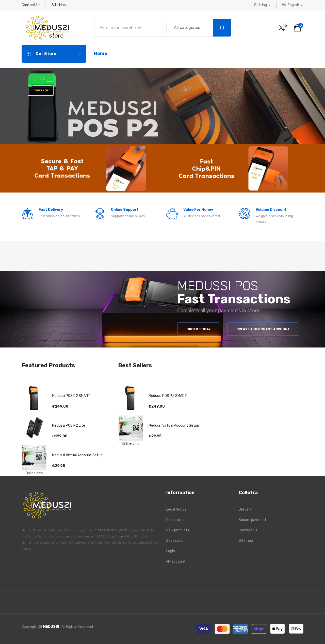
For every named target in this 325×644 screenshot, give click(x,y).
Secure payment (253, 520)
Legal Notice (176, 509)
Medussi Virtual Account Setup (77, 455)
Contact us (248, 530)
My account (176, 561)
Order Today (199, 329)
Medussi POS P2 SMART (71, 396)
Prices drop (175, 520)
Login (171, 551)
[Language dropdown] (292, 5)
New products (178, 530)
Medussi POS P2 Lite (69, 425)
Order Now (41, 91)
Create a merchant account (263, 329)
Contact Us (31, 5)
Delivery (245, 509)
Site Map (59, 5)
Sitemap (246, 541)
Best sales (175, 541)
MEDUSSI (51, 627)
